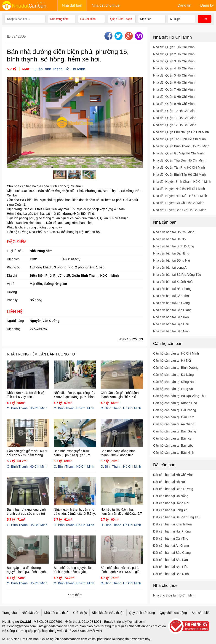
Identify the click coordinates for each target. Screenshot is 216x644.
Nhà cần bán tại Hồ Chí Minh (174, 232)
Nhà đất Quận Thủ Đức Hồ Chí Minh (179, 160)
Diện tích (13, 259)
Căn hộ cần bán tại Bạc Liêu (173, 445)
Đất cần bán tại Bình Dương (173, 489)
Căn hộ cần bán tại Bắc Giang (175, 431)
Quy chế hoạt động (173, 613)
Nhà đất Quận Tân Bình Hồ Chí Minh (179, 139)
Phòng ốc (14, 267)
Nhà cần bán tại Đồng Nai (172, 260)
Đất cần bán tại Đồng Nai (171, 503)
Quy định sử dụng (142, 613)
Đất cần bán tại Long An (170, 510)
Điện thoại (14, 329)
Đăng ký (207, 5)
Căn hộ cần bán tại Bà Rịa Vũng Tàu (179, 396)
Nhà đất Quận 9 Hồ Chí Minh (174, 104)
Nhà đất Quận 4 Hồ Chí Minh (174, 68)
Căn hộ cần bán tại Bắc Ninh (174, 453)
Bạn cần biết (200, 613)
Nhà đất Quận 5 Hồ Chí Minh (174, 75)
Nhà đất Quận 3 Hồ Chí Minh (174, 61)
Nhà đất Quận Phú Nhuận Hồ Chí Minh (181, 132)
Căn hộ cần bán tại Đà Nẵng (173, 375)
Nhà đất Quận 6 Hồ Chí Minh (174, 82)
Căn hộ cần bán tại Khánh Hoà (175, 403)
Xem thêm (75, 595)
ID (9, 36)
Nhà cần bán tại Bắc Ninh (171, 331)
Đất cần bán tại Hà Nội (169, 482)
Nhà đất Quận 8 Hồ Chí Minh (174, 97)
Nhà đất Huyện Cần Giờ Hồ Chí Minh (180, 210)
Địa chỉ (12, 276)
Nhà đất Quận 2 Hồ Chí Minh (174, 54)
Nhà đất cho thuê (106, 5)
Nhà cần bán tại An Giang (171, 303)
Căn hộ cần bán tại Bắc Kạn (173, 438)
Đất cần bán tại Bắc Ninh (171, 574)
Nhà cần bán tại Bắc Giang (172, 310)
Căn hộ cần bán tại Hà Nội (172, 360)
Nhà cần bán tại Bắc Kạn (171, 317)
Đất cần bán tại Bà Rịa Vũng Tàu (177, 517)
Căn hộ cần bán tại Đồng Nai (174, 382)
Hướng (12, 292)
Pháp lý (12, 300)
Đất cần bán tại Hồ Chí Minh (173, 475)
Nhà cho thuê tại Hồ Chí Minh (174, 595)
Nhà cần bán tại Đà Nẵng (171, 253)
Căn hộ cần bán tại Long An (173, 389)
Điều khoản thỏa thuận (108, 613)
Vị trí (10, 284)
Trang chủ (10, 613)
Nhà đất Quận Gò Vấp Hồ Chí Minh (178, 153)
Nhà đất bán (72, 5)
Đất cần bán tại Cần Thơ (171, 538)
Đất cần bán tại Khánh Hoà (172, 524)
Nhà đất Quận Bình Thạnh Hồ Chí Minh (181, 146)
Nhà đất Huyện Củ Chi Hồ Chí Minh (179, 203)
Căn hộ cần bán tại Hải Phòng (175, 410)
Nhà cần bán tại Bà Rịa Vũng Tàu (177, 275)
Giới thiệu (80, 613)
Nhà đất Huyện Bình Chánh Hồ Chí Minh (182, 182)
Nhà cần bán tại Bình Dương (174, 246)
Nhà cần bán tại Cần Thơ (171, 296)
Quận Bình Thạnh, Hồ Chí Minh (59, 69)
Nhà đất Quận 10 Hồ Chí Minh (175, 111)
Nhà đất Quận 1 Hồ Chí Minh (174, 47)
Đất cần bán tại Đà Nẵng (171, 496)
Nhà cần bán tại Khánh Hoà (173, 282)
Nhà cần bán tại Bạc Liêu (171, 324)
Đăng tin (184, 5)
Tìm (205, 19)
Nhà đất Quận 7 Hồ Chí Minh (174, 90)
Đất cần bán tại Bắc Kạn (171, 560)
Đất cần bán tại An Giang (171, 546)
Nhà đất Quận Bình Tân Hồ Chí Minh (179, 175)
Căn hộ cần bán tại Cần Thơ (173, 417)
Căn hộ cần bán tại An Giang (174, 424)
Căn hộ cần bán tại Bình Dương (176, 368)
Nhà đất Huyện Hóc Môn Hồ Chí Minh (180, 196)
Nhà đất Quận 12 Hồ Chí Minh (175, 125)
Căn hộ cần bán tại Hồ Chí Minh (176, 353)
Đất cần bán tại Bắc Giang (172, 553)
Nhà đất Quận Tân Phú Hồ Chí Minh (179, 167)
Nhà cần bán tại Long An (171, 268)
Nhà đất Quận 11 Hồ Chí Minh (175, 118)
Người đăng (15, 321)
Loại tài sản (15, 251)
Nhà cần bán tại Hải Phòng (172, 289)
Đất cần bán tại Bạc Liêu (171, 567)
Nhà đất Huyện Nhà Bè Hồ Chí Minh (179, 189)
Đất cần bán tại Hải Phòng (172, 531)
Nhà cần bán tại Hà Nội (170, 239)
